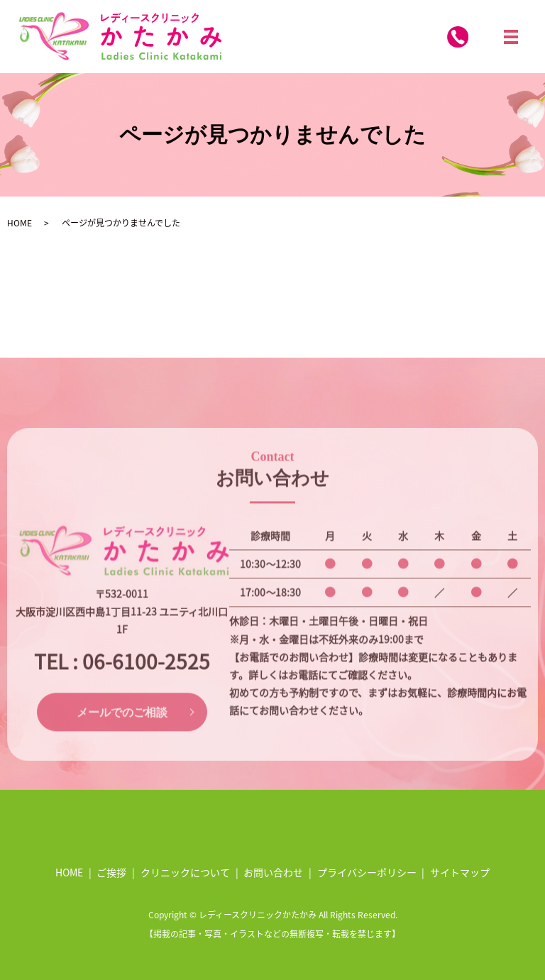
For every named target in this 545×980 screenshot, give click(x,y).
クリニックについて (185, 872)
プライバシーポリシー (367, 872)
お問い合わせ (273, 872)
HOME (20, 222)
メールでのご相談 (122, 729)
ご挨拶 (111, 872)
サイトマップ (460, 872)
